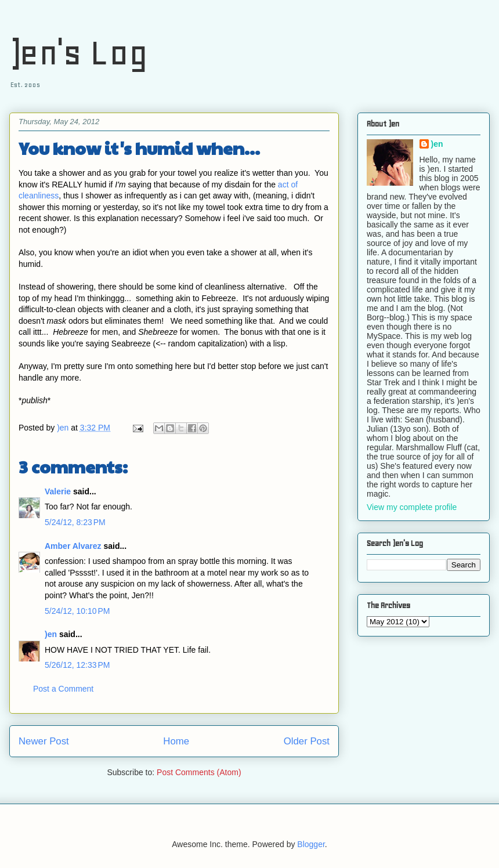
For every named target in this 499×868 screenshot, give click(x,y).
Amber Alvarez (73, 546)
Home (176, 741)
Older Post (307, 741)
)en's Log (79, 53)
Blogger (311, 844)
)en (51, 634)
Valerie (58, 491)
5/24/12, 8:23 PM (75, 522)
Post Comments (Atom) (199, 772)
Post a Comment (63, 689)
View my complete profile (412, 507)
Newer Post (44, 741)
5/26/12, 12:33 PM (77, 665)
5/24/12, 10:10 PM (77, 611)
